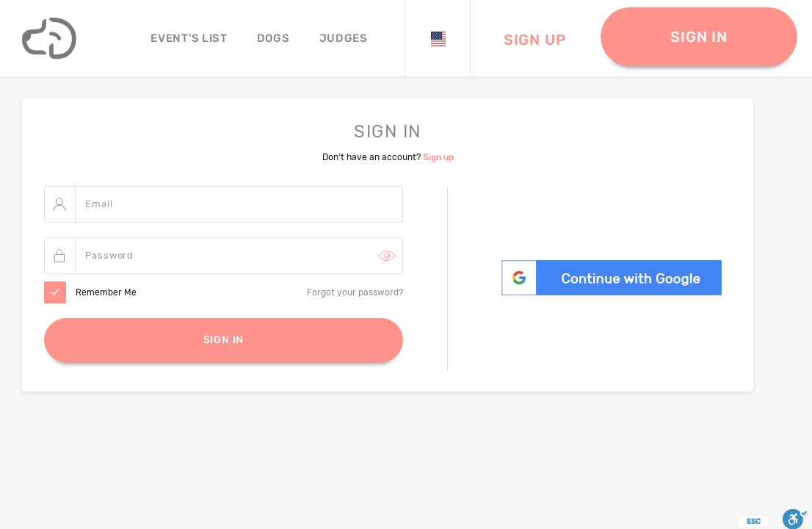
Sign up (438, 158)
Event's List (189, 38)
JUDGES (344, 38)
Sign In (224, 341)
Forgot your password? (355, 293)
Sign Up (535, 40)
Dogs (273, 38)
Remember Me (106, 293)
